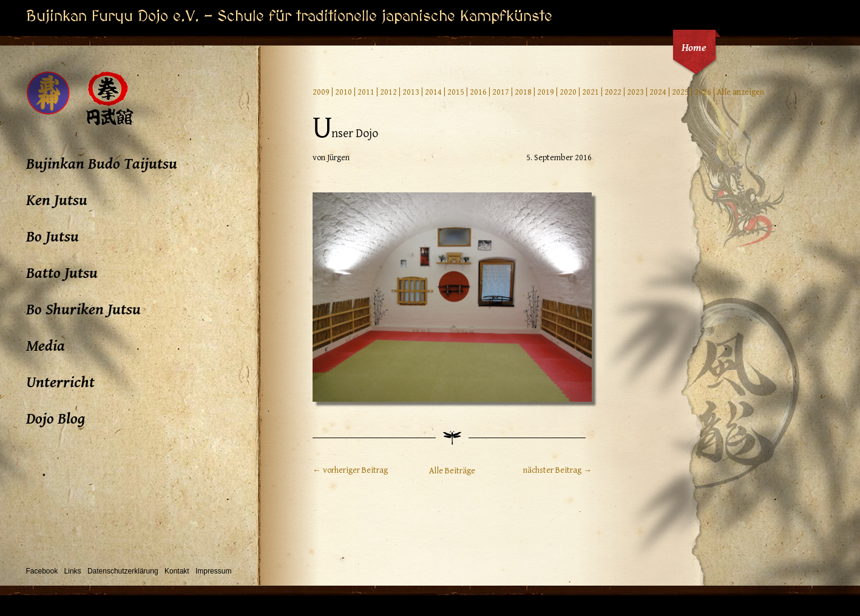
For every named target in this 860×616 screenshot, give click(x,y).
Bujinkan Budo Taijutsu (102, 164)
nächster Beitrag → (557, 470)
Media (46, 346)
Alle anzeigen (740, 92)
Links (73, 571)
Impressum (213, 571)
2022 (613, 92)
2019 (546, 92)
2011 (366, 92)
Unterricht (60, 382)
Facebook (42, 571)
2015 (456, 92)
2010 (344, 92)
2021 (591, 92)
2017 (501, 92)
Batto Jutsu (62, 273)
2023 (635, 92)
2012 (388, 92)
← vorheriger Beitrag (350, 470)
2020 (568, 92)
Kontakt (177, 571)
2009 (321, 92)
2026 (703, 92)
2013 (411, 92)
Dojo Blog (56, 419)
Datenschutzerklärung (123, 571)
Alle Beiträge (452, 471)
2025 (680, 92)
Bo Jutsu (52, 237)
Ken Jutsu (57, 200)
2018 (523, 92)
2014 (433, 92)
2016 (478, 92)
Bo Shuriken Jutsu (83, 310)
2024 (658, 92)
